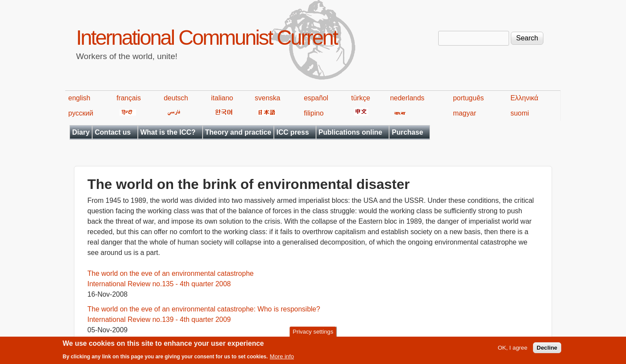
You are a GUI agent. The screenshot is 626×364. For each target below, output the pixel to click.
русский (81, 113)
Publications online (351, 132)
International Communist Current (207, 38)
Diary (81, 132)
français (129, 98)
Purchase (407, 132)
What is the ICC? (168, 132)
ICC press (293, 132)
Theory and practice (238, 132)
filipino (314, 113)
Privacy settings (313, 333)
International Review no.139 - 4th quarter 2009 (159, 319)
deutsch (176, 98)
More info (282, 358)
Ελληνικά (524, 98)
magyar (465, 113)
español (316, 98)
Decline (547, 350)
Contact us (113, 132)
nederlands (407, 98)
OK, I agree (513, 350)
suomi (520, 113)
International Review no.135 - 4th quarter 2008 (159, 284)
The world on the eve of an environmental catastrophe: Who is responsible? (204, 309)
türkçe (361, 98)
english (79, 98)
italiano (222, 98)
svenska (268, 98)
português (468, 98)
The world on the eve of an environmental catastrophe (170, 273)
